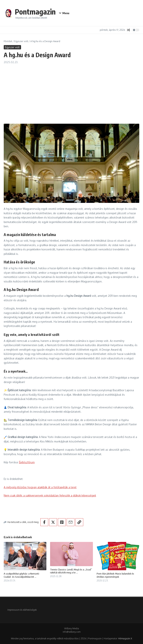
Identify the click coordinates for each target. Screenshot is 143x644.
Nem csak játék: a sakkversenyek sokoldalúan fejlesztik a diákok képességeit (50, 495)
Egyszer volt (21, 41)
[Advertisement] (71, 92)
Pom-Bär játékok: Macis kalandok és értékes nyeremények (115, 575)
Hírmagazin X (125, 639)
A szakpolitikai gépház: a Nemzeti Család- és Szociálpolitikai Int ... (21, 575)
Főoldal (8, 41)
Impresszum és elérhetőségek (22, 610)
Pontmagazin (35, 12)
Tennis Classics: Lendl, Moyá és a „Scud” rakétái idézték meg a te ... (71, 571)
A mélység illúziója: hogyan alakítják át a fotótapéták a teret (40, 487)
